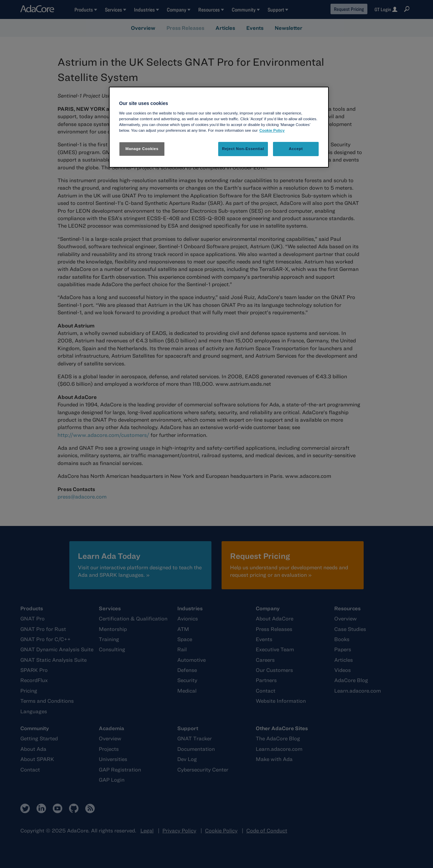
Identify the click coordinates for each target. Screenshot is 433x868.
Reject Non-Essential (243, 149)
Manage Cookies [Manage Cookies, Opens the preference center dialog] (142, 149)
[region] (219, 127)
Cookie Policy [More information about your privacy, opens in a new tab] (272, 130)
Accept (296, 149)
